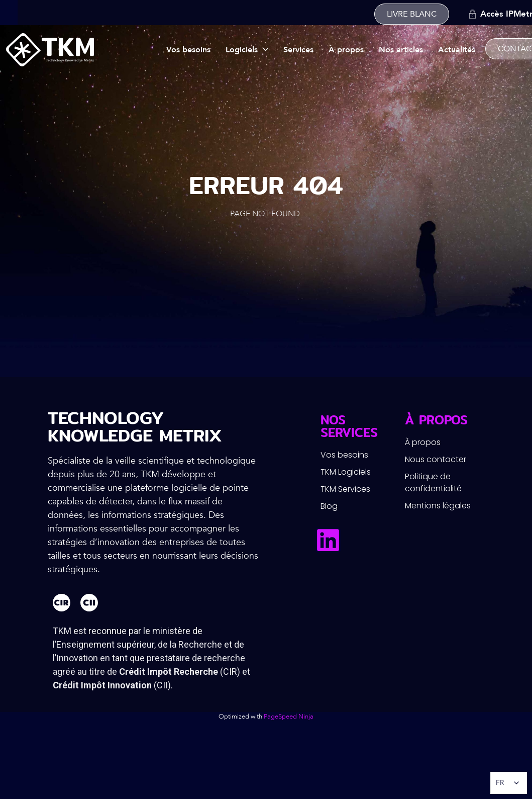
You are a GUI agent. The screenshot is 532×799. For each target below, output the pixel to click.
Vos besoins (188, 50)
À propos (346, 50)
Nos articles (401, 50)
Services (298, 50)
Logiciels (247, 50)
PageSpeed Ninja (289, 717)
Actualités (457, 50)
